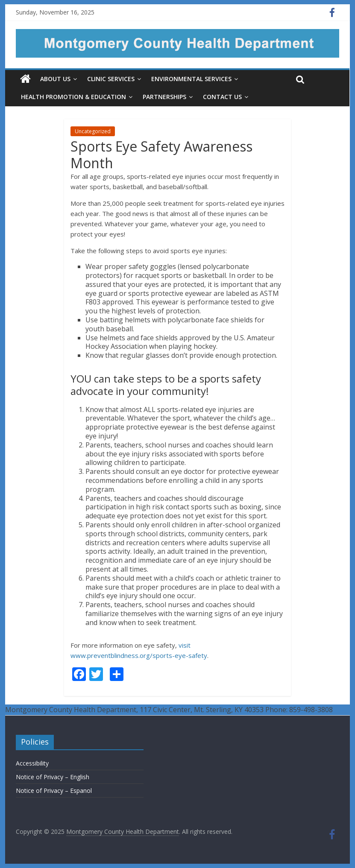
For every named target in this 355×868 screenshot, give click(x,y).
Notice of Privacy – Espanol (54, 791)
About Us (55, 79)
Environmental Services (191, 79)
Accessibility (32, 763)
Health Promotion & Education (73, 97)
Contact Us (222, 97)
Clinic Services (111, 79)
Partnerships (164, 97)
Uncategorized (93, 131)
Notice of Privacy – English (53, 777)
